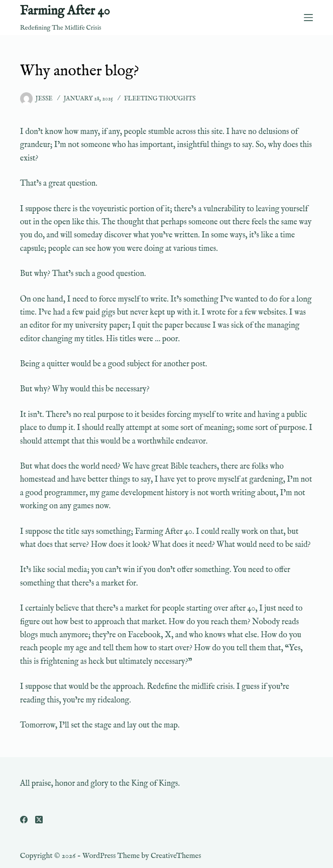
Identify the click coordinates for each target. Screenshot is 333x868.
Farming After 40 (65, 11)
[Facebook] (24, 820)
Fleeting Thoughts (160, 99)
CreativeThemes (176, 856)
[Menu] (308, 18)
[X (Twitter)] (39, 820)
